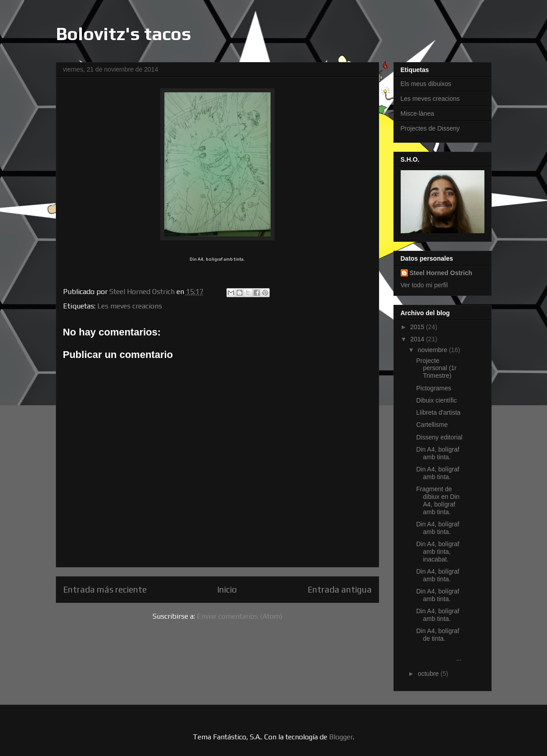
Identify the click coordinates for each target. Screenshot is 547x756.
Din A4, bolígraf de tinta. (438, 635)
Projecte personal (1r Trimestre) (436, 368)
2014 (418, 339)
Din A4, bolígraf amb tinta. (438, 453)
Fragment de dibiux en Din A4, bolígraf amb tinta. (438, 500)
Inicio (227, 589)
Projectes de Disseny (430, 128)
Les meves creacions (130, 306)
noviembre (433, 350)
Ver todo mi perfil (424, 285)
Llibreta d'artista (438, 412)
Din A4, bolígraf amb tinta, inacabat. (438, 552)
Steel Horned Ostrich (441, 273)
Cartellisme (432, 425)
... (440, 654)
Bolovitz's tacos (124, 34)
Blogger (341, 737)
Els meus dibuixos (426, 84)
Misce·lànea (418, 113)
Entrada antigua (340, 589)
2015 (418, 327)
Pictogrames (434, 388)
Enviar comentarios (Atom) (240, 616)
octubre (429, 674)
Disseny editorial (439, 437)
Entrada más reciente (105, 589)
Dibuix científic (436, 400)
